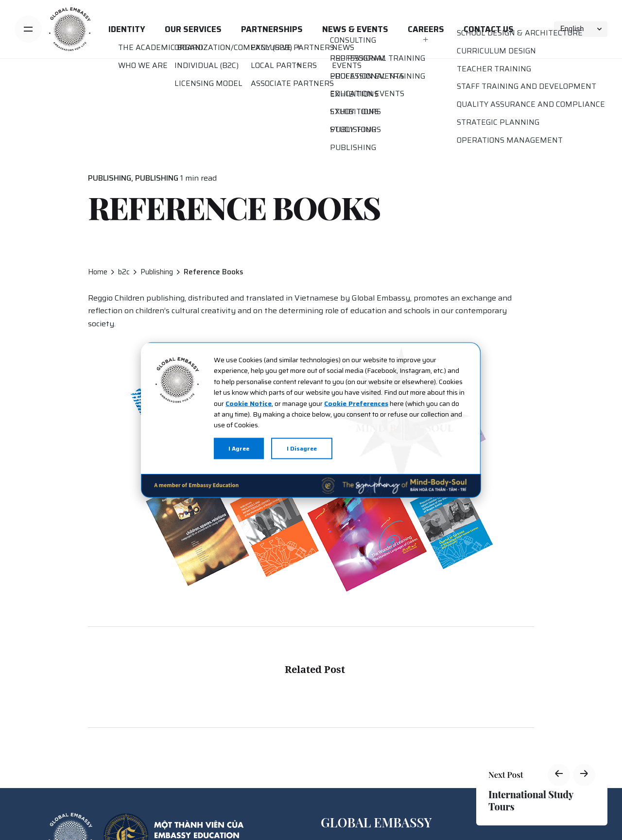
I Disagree (302, 448)
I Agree (239, 448)
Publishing (110, 178)
